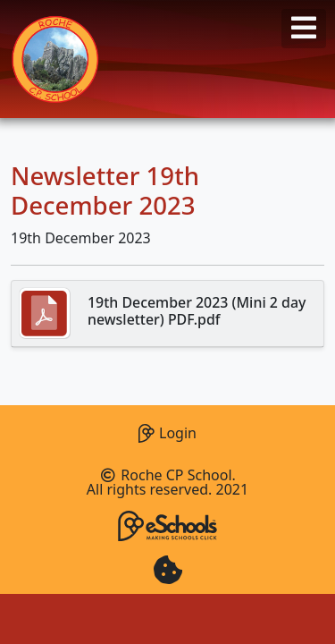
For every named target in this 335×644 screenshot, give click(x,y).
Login (167, 431)
